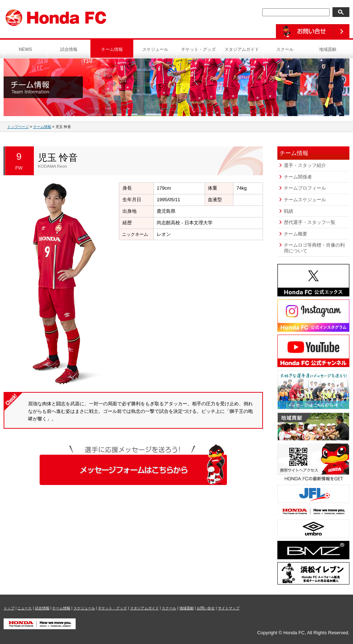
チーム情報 (112, 49)
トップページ (18, 127)
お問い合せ (206, 608)
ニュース (24, 608)
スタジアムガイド (242, 49)
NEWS (25, 49)
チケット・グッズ (198, 49)
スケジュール (155, 49)
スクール (285, 49)
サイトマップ (229, 608)
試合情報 (69, 49)
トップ (9, 608)
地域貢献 (328, 49)
